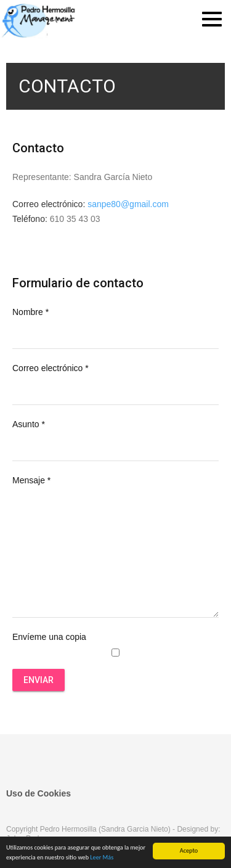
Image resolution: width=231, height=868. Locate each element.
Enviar (38, 680)
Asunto (29, 424)
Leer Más (102, 858)
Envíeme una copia (49, 637)
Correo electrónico (51, 368)
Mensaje (31, 480)
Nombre (30, 312)
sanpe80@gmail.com (128, 204)
